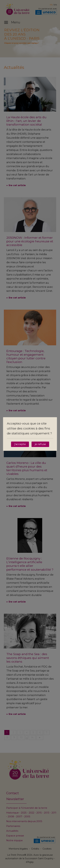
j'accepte (20, 444)
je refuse (40, 444)
